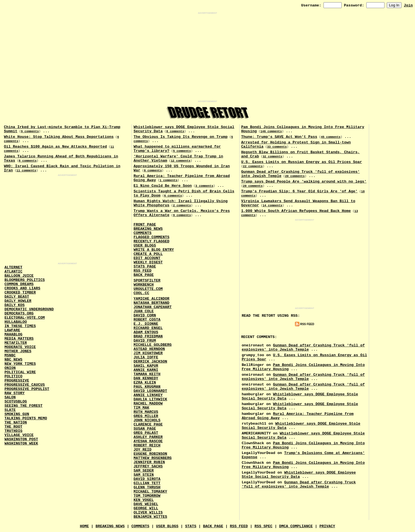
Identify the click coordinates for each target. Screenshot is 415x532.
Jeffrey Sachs (148, 466)
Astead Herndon (149, 349)
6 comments (173, 196)
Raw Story (15, 393)
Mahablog (13, 334)
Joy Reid (142, 450)
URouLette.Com (148, 289)
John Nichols (147, 420)
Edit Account (147, 258)
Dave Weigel (146, 504)
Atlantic (13, 272)
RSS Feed (142, 271)
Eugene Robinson (150, 454)
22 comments (253, 166)
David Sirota (147, 479)
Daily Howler (18, 301)
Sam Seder (144, 471)
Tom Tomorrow (147, 496)
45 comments (330, 137)
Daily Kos (15, 305)
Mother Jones (18, 351)
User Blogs (145, 246)
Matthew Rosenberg (153, 458)
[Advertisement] (208, 57)
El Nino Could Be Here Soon (163, 186)
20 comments (295, 176)
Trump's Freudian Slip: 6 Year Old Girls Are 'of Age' (299, 191)
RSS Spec (263, 526)
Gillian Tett (147, 483)
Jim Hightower (148, 353)
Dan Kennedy (146, 378)
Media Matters (19, 339)
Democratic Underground (29, 309)
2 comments (182, 205)
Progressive (17, 381)
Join (408, 5)
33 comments (277, 147)
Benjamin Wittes (150, 517)
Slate (10, 410)
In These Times (20, 326)
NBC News (13, 360)
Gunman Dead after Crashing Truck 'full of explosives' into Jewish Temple (303, 347)
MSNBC (10, 355)
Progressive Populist (27, 389)
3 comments (204, 186)
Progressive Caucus (25, 385)
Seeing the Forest (24, 406)
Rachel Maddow (148, 404)
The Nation (16, 423)
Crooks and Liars (22, 288)
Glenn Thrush (147, 487)
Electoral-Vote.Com (25, 318)
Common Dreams (19, 284)
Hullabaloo (16, 322)
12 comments (180, 161)
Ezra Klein (145, 383)
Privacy (327, 526)
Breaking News (148, 229)
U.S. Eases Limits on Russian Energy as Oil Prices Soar (302, 162)
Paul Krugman (147, 387)
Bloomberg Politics (25, 280)
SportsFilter (147, 281)
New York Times (20, 364)
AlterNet (13, 267)
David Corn (145, 315)
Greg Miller (146, 416)
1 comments (168, 180)
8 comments (28, 161)
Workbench (144, 285)
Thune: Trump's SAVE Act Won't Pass (279, 137)
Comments (142, 233)
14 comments (272, 205)
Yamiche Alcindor (151, 299)
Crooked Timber (20, 293)
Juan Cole (144, 311)
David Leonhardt (150, 391)
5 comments (182, 151)
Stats (191, 526)
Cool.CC (141, 293)
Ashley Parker (148, 437)
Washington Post (21, 439)
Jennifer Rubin (149, 462)
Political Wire (20, 372)
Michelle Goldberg (153, 345)
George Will (146, 508)
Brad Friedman (148, 336)
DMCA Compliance (296, 526)
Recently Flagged (151, 241)
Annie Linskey (148, 395)
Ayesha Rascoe (148, 441)
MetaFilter (16, 343)
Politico (13, 376)
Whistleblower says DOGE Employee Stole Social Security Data (299, 475)
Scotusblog (16, 402)
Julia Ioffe (146, 357)
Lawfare (12, 330)
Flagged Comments (151, 237)
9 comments (30, 131)
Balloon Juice (19, 276)
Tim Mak (141, 408)
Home (85, 526)
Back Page (144, 275)
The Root (13, 427)
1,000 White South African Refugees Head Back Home (296, 211)
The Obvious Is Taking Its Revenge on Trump (180, 137)
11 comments (26, 171)
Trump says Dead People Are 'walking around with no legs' (304, 182)
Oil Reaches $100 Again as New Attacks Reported (55, 147)
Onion (10, 368)
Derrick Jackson (150, 362)
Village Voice (19, 435)
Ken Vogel (144, 500)
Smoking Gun (17, 414)
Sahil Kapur (146, 366)
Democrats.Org (19, 314)
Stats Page (145, 267)
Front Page (145, 225)
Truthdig (13, 431)
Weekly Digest (148, 262)
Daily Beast (17, 297)
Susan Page (145, 429)
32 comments (272, 157)
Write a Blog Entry (154, 250)
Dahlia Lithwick (150, 399)
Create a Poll (148, 254)
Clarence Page (148, 425)
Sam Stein (144, 475)
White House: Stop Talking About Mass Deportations (59, 137)
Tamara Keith (147, 374)
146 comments (271, 131)
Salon (10, 397)
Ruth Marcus (146, 412)
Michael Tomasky (150, 492)
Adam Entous (146, 332)
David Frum (145, 341)
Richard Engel (148, 328)
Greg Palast (146, 433)
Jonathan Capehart (153, 307)
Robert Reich (147, 445)
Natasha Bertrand (151, 303)
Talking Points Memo (26, 418)
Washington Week (21, 444)
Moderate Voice (20, 347)
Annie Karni (146, 370)
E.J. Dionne (146, 324)
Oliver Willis (148, 513)
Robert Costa (147, 320)
